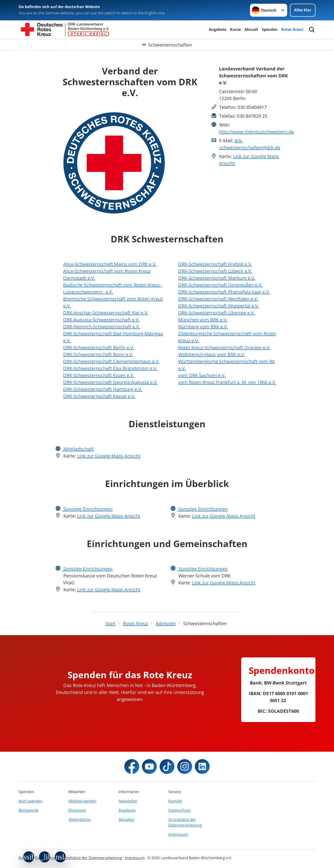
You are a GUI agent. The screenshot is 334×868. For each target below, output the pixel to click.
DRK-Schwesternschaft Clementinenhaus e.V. (111, 361)
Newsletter (128, 801)
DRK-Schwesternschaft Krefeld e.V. (215, 264)
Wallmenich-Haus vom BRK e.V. (212, 354)
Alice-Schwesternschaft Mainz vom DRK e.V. (110, 264)
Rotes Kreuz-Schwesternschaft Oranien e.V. (224, 347)
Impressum (178, 834)
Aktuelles (126, 820)
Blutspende (29, 810)
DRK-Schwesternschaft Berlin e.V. (99, 347)
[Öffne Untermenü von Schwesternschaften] (167, 45)
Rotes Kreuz (292, 29)
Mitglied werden (82, 801)
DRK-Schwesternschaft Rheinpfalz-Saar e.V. (224, 292)
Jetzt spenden (31, 801)
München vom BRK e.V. (203, 320)
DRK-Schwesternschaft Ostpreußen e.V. (220, 285)
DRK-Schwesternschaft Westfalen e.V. (218, 299)
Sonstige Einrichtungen (87, 509)
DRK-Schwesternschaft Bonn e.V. (98, 354)
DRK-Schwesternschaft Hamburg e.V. (103, 389)
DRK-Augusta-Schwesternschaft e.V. (101, 320)
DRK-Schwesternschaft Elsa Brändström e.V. (110, 368)
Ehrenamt (77, 810)
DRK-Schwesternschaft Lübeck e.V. (215, 271)
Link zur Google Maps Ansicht (109, 456)
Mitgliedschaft (78, 449)
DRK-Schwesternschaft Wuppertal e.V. (219, 306)
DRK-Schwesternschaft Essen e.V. (99, 375)
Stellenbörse (79, 820)
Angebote (218, 29)
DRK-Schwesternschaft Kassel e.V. (99, 396)
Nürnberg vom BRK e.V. (203, 327)
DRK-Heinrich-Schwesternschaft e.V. (102, 327)
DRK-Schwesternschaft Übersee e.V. (217, 313)
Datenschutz (180, 810)
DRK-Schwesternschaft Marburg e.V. (217, 278)
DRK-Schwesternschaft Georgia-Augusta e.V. (110, 382)
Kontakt (175, 801)
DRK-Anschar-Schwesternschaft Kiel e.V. (106, 313)
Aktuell (251, 29)
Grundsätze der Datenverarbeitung (185, 822)
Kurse (235, 29)
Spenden (270, 29)
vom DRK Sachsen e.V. (202, 375)
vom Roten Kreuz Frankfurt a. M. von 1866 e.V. (227, 382)
